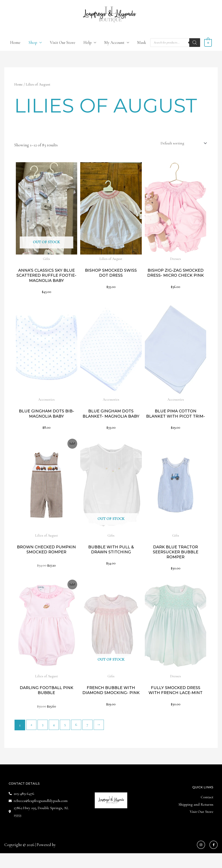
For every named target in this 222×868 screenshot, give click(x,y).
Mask (142, 43)
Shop (33, 43)
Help (87, 43)
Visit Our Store (63, 43)
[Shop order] (181, 144)
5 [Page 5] (67, 739)
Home (15, 43)
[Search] (195, 43)
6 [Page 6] (79, 739)
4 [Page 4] (55, 739)
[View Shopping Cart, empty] (208, 43)
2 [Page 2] (32, 739)
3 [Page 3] (43, 739)
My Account (114, 43)
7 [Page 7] (91, 739)
